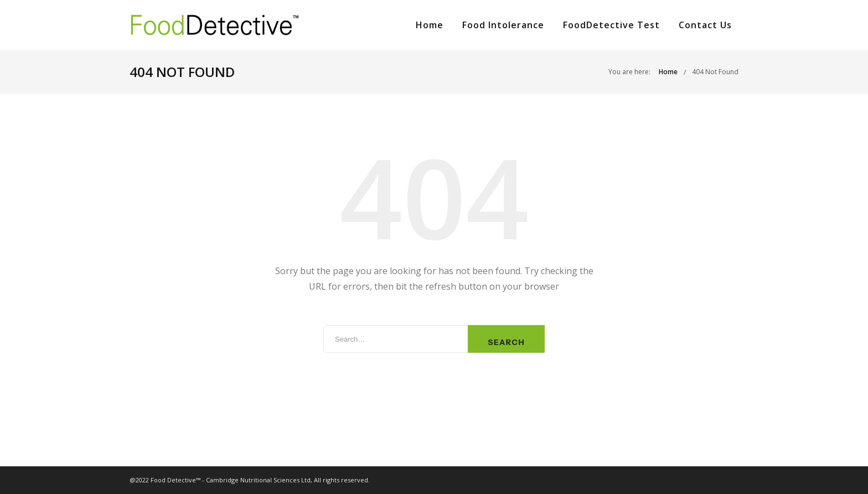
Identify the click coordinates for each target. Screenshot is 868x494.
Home (430, 25)
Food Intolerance (503, 25)
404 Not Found (715, 72)
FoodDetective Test (611, 25)
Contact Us (705, 25)
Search (506, 342)
